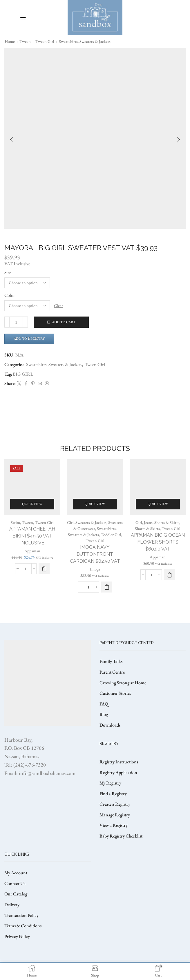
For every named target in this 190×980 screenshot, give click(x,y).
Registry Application (118, 773)
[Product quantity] (16, 322)
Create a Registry (115, 804)
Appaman (32, 551)
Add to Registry (29, 339)
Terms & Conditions (23, 926)
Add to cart (64, 322)
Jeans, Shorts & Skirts (162, 522)
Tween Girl (45, 41)
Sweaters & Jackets (91, 522)
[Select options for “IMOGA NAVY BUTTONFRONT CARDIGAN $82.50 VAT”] (107, 587)
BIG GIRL (23, 374)
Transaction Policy (21, 915)
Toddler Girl (111, 535)
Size (8, 272)
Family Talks (111, 661)
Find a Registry (113, 794)
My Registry (110, 783)
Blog (104, 714)
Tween (25, 41)
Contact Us (15, 883)
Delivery (12, 905)
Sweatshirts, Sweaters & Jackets (85, 41)
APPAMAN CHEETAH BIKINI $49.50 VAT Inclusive (32, 536)
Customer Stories (115, 693)
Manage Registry (115, 815)
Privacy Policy (17, 936)
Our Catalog (16, 894)
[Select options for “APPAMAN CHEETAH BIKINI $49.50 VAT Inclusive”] (44, 569)
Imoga (95, 569)
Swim (15, 522)
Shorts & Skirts (147, 529)
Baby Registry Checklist (121, 836)
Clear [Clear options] (58, 306)
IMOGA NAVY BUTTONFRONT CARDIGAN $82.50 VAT (95, 554)
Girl (70, 522)
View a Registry (114, 825)
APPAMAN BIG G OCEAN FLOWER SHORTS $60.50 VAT (158, 542)
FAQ (104, 704)
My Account (16, 873)
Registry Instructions (119, 762)
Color (10, 295)
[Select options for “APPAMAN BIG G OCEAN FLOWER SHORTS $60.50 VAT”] (169, 575)
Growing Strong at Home (123, 683)
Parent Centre (112, 672)
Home (10, 41)
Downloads (110, 725)
